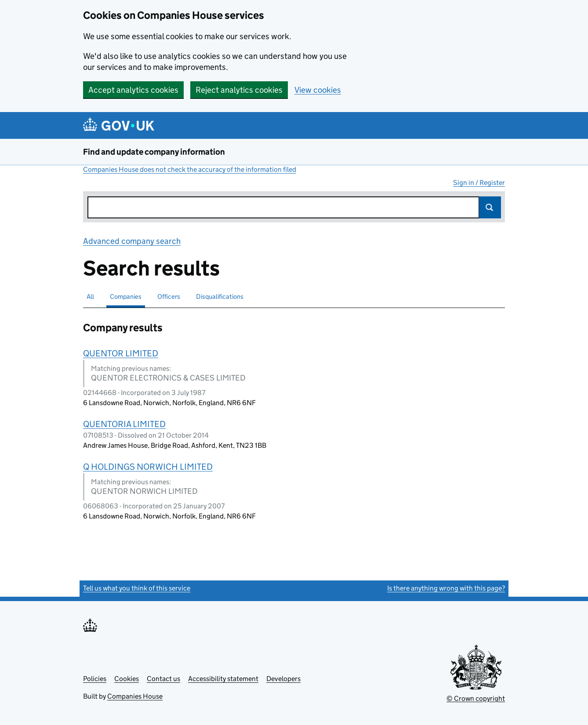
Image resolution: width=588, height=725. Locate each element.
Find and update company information (154, 152)
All (90, 296)
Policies (95, 679)
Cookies (127, 679)
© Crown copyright (476, 698)
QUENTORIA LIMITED (124, 424)
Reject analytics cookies (239, 90)
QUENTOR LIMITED (121, 353)
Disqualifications (220, 296)
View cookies (318, 90)
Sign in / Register (479, 183)
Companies (126, 296)
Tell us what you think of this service (137, 588)
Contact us (163, 679)
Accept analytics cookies (133, 90)
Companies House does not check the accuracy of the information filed (190, 169)
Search (490, 207)
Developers (283, 679)
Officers (169, 296)
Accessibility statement (223, 679)
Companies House (135, 696)
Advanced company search (132, 241)
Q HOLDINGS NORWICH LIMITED (148, 467)
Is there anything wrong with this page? (446, 588)
